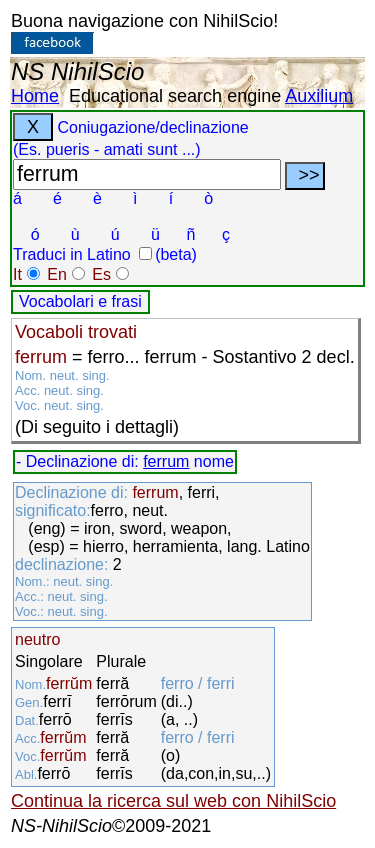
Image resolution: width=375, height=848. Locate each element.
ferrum (166, 461)
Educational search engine (175, 96)
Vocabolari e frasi (80, 301)
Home (35, 96)
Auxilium (319, 96)
